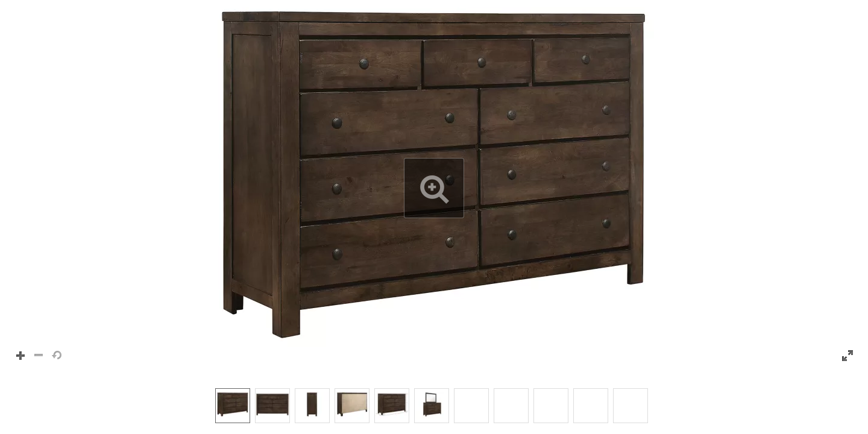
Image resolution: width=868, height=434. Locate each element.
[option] (233, 406)
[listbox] (434, 405)
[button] (434, 188)
